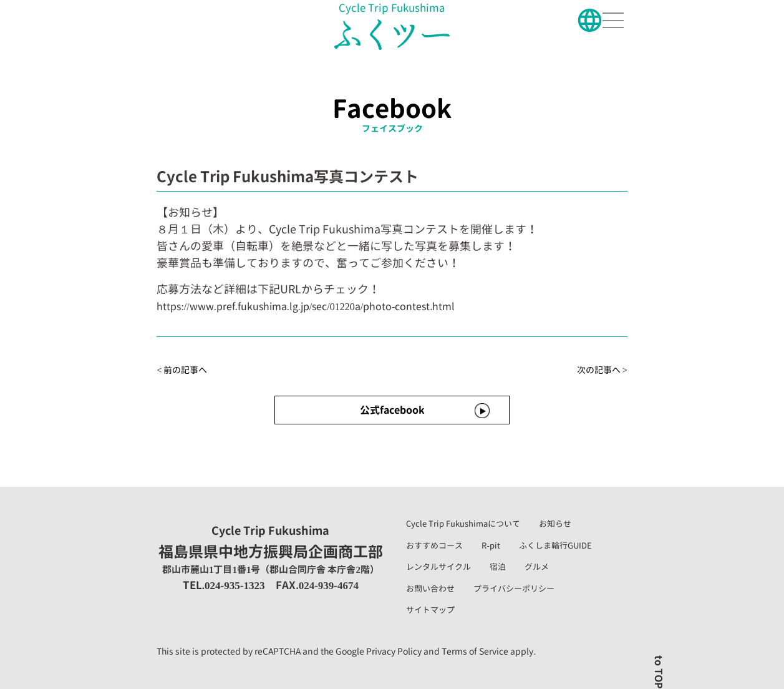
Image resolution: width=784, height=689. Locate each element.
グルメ (537, 567)
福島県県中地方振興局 (271, 543)
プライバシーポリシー (514, 589)
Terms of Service (475, 651)
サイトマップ (430, 610)
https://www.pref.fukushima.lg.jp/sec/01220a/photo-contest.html (306, 306)
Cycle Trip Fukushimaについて (463, 524)
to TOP (659, 672)
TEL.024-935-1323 (224, 585)
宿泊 (498, 567)
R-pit (491, 545)
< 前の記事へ (182, 370)
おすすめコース (434, 545)
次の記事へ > (602, 370)
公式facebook (392, 410)
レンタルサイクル (438, 567)
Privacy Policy (394, 651)
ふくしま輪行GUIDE (555, 545)
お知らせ (555, 524)
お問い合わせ (430, 589)
